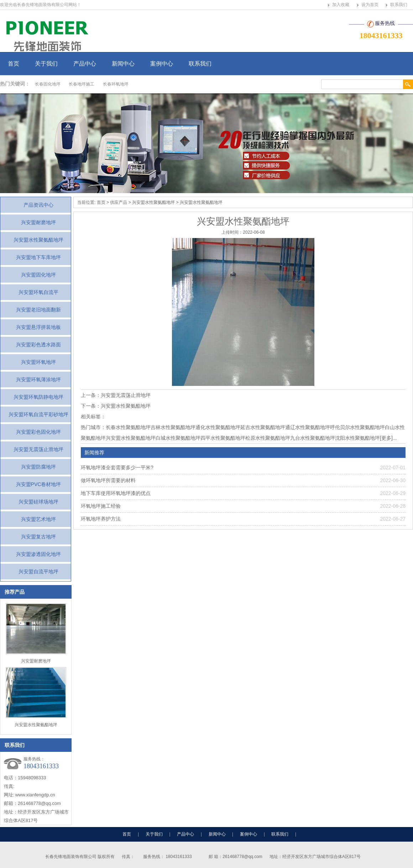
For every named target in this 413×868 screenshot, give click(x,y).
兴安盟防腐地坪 (38, 467)
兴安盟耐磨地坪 (38, 222)
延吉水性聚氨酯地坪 (263, 427)
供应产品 (119, 202)
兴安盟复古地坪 (38, 537)
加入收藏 (341, 5)
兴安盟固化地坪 (38, 275)
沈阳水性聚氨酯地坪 (357, 438)
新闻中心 (123, 64)
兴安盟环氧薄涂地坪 (38, 379)
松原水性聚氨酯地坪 (268, 438)
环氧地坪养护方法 (101, 519)
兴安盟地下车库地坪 (38, 257)
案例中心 (162, 64)
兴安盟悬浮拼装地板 (38, 327)
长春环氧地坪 (116, 84)
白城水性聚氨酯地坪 (178, 438)
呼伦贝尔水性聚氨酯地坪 (357, 427)
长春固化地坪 (48, 84)
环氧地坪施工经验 (101, 506)
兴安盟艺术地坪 (38, 519)
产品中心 (85, 64)
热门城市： (93, 427)
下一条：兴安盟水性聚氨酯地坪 (116, 406)
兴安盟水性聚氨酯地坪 (38, 240)
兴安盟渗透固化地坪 (38, 554)
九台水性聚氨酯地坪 (313, 438)
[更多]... (388, 438)
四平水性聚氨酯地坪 (223, 438)
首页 (14, 64)
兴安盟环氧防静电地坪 (38, 397)
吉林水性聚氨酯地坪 (173, 427)
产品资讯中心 (38, 205)
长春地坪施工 (82, 84)
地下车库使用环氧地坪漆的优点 (116, 493)
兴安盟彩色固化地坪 (38, 432)
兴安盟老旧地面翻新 (38, 310)
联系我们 (399, 5)
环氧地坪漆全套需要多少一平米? (117, 467)
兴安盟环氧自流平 (38, 292)
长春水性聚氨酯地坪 (128, 427)
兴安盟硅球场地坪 (38, 502)
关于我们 (46, 64)
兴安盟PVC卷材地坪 (39, 484)
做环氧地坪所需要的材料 (108, 480)
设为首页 (370, 5)
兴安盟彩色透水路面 (38, 345)
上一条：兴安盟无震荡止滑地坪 (116, 395)
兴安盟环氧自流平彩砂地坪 (38, 414)
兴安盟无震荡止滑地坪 (38, 449)
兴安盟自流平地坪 (38, 572)
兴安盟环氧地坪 (38, 362)
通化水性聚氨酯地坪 (218, 427)
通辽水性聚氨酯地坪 (308, 427)
